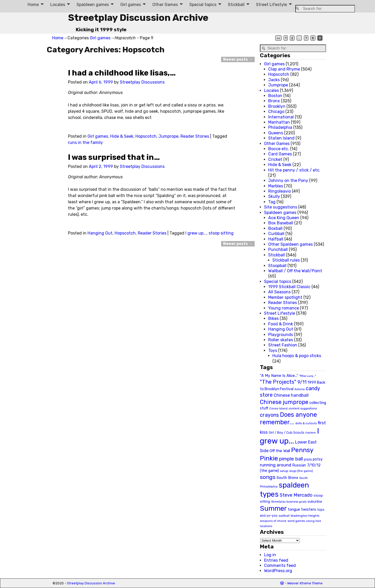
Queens (276, 133)
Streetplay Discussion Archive (138, 18)
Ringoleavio (280, 191)
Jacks (274, 80)
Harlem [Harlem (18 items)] (311, 433)
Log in (270, 555)
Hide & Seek (122, 136)
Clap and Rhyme (284, 69)
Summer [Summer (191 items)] (273, 508)
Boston (275, 96)
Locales (58, 5)
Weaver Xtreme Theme (305, 583)
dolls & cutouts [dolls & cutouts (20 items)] (306, 423)
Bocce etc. (279, 149)
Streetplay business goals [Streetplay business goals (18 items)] (289, 502)
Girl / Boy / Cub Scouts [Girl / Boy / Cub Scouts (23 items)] (287, 432)
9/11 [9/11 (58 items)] (302, 382)
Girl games (131, 5)
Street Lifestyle (271, 5)
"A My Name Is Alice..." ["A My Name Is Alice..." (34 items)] (279, 376)
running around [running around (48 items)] (276, 465)
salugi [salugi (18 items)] (284, 471)
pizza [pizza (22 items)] (308, 459)
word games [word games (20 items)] (296, 521)
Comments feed (280, 565)
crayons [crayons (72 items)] (269, 415)
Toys (273, 350)
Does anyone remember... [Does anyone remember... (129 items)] (288, 419)
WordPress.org (278, 571)
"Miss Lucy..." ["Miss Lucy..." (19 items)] (308, 376)
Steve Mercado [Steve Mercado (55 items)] (296, 495)
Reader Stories (195, 136)
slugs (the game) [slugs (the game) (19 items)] (301, 471)
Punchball (278, 249)
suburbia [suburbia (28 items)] (315, 501)
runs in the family (85, 143)
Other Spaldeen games (290, 244)
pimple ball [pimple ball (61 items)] (291, 459)
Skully (274, 196)
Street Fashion (283, 345)
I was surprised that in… (114, 157)
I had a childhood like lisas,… (122, 73)
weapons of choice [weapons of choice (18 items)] (273, 521)
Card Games (280, 154)
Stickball (236, 5)
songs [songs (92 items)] (268, 477)
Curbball (276, 234)
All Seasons (279, 292)
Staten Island (281, 138)
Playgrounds (281, 335)
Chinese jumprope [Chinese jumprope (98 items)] (284, 402)
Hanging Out (100, 233)
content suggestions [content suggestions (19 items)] (303, 408)
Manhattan (279, 122)
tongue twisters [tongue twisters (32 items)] (302, 509)
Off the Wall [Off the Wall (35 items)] (280, 451)
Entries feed (276, 560)
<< (278, 38)
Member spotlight (285, 297)
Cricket (275, 159)
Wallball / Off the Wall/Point (295, 271)
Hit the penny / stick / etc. (294, 170)
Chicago (276, 112)
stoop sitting (221, 233)
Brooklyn (277, 106)
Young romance (284, 308)
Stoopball (277, 266)
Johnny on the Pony (288, 181)
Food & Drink (281, 324)
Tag (272, 202)
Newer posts (238, 59)
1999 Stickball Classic (289, 287)
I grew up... (196, 233)
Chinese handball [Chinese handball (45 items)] (291, 395)
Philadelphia (280, 127)
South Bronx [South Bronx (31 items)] (287, 478)
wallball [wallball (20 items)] (284, 516)
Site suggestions (281, 207)
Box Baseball (281, 223)
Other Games (165, 5)
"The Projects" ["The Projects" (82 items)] (278, 382)
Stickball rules (286, 260)
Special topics (203, 5)
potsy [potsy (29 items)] (318, 459)
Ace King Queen (284, 218)
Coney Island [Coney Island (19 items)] (278, 408)
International (281, 117)
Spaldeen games (93, 5)
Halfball (276, 239)
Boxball (275, 228)
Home (33, 5)
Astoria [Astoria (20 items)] (300, 389)
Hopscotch (146, 136)
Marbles (276, 186)
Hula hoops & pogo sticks (297, 356)
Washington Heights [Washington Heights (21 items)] (305, 516)
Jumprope (168, 136)
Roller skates (281, 340)
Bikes (273, 318)
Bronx (274, 101)
